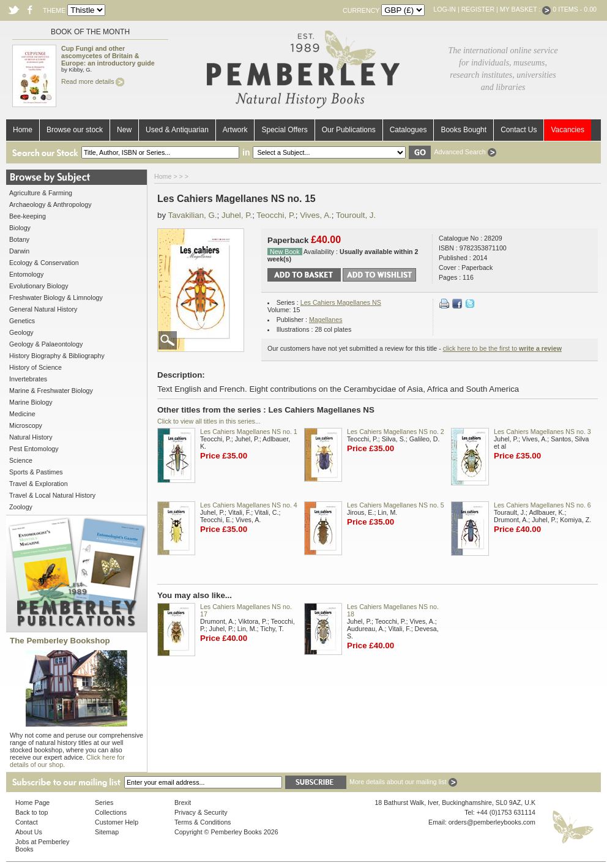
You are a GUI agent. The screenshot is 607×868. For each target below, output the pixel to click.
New (124, 130)
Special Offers (284, 130)
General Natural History (43, 309)
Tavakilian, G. (193, 215)
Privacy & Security (201, 812)
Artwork (235, 130)
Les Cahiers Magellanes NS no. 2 (396, 432)
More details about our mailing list (403, 782)
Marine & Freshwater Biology (51, 391)
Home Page (32, 803)
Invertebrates (28, 379)
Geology (21, 332)
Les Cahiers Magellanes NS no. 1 (249, 432)
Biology (20, 228)
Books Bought (464, 130)
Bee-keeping (28, 216)
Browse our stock (75, 130)
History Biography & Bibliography (57, 356)
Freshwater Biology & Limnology (56, 297)
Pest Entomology (34, 449)
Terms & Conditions (203, 822)
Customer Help (117, 822)
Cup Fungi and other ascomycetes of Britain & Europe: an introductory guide (108, 56)
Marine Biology (31, 402)
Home (23, 130)
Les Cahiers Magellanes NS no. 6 (542, 505)
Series (104, 803)
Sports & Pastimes (36, 472)
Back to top (32, 812)
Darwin (19, 251)
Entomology (26, 274)
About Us (29, 832)
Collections (111, 812)
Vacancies (567, 130)
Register (478, 9)
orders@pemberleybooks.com (492, 822)
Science (21, 460)
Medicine (22, 414)
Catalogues (408, 130)
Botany (19, 239)
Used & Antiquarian (177, 130)
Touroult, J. (356, 215)
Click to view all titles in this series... (209, 421)
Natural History (31, 437)
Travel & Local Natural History (52, 495)
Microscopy (26, 425)
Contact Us (519, 130)
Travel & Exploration (39, 484)
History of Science (35, 367)
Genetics (22, 321)
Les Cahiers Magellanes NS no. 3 (542, 432)
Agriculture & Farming (41, 193)
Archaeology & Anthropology (50, 204)
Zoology (21, 507)
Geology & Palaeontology (46, 344)
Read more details (93, 81)
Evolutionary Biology (39, 286)
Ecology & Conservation (44, 263)
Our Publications (349, 130)
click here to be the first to (502, 348)
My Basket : (526, 9)
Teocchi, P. (276, 215)
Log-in (445, 9)
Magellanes (326, 320)
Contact (27, 822)
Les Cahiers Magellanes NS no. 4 (249, 505)
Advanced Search (465, 152)
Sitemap (107, 832)
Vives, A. (316, 215)
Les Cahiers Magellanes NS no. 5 (396, 505)
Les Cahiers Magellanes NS (341, 302)
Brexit (183, 803)
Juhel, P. (237, 215)
